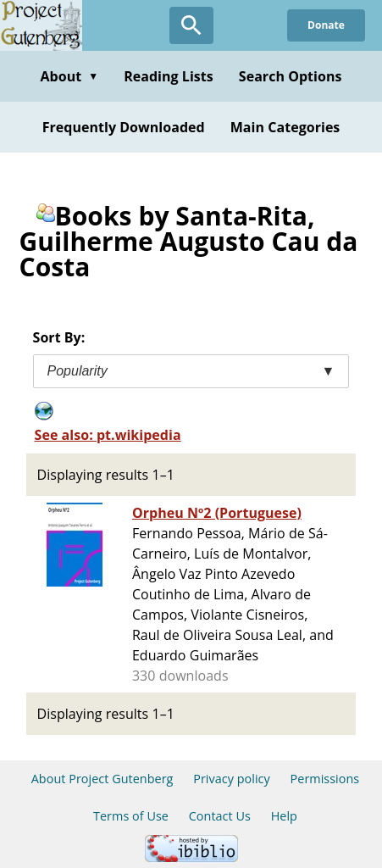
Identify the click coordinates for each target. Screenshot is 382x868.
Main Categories (285, 127)
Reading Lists (169, 76)
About (69, 76)
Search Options (291, 76)
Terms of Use (131, 816)
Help (284, 816)
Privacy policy (232, 779)
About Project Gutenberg (102, 779)
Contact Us (220, 816)
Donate (326, 25)
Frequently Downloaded (124, 127)
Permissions (325, 779)
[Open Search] (191, 25)
